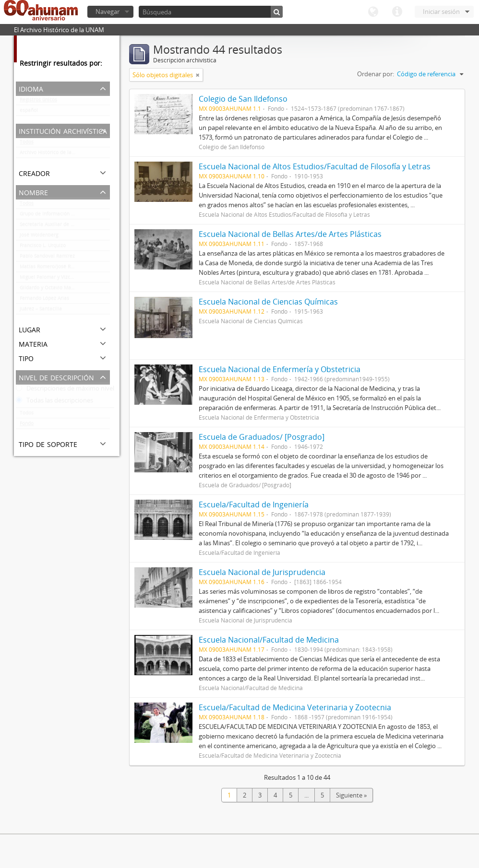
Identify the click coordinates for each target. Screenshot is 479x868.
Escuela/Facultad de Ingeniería (254, 504)
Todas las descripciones (54, 402)
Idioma (373, 12)
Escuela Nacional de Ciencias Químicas (268, 302)
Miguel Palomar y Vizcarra (50, 279)
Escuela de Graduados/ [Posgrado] (262, 437)
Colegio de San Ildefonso (243, 99)
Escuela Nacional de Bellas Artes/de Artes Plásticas (290, 234)
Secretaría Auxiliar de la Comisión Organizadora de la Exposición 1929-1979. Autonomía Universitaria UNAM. (65, 226)
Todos (27, 144)
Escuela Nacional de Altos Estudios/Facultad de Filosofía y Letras (315, 166)
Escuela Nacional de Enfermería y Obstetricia (280, 369)
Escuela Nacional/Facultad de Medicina (269, 640)
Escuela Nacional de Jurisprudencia (262, 572)
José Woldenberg (39, 237)
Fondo (27, 425)
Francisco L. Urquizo (43, 247)
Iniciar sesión (441, 12)
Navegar (108, 12)
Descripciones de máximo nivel (65, 390)
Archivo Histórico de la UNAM (54, 154)
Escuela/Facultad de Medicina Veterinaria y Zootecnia (295, 707)
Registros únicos (38, 102)
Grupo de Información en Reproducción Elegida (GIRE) (65, 216)
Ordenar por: (376, 74)
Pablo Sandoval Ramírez (47, 258)
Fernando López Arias (44, 300)
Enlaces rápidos (397, 12)
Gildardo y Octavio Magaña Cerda (58, 290)
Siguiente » (351, 795)
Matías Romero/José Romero (53, 269)
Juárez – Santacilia (41, 311)
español (29, 112)
